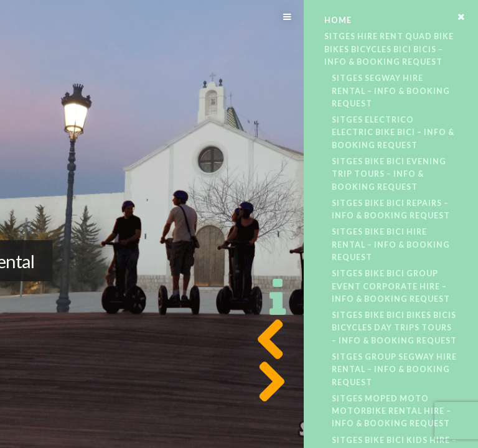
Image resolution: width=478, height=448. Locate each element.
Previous (267, 340)
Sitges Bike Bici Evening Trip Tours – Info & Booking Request (389, 174)
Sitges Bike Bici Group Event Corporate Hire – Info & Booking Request (391, 286)
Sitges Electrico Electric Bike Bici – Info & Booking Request (393, 133)
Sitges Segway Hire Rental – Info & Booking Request (391, 91)
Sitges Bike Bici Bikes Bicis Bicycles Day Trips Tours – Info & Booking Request (394, 328)
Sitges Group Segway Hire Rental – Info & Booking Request (394, 370)
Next (267, 382)
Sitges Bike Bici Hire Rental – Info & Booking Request (391, 245)
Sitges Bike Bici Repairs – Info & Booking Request (391, 209)
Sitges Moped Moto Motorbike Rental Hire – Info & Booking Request (391, 411)
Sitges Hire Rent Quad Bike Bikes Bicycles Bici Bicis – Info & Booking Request (389, 49)
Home (338, 20)
